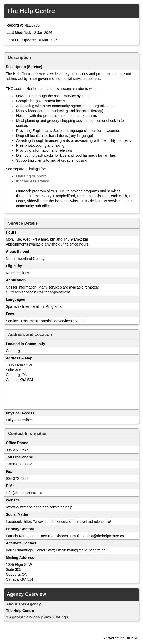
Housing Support (31, 176)
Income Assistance (33, 181)
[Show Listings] (55, 617)
